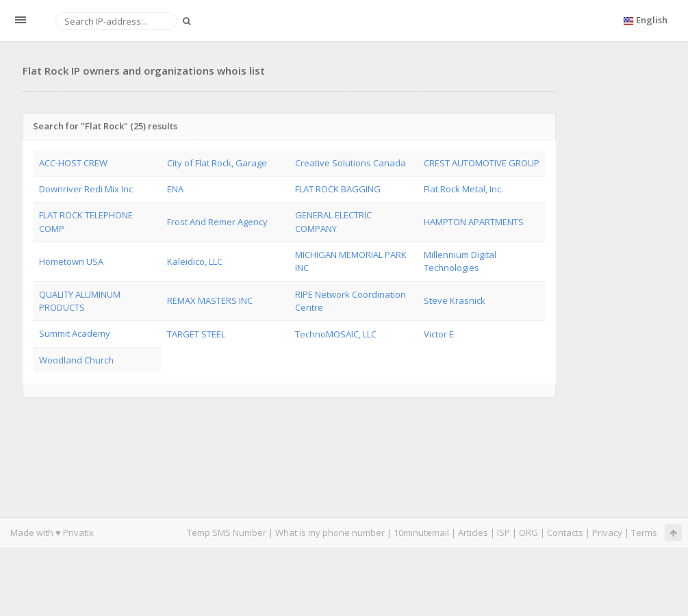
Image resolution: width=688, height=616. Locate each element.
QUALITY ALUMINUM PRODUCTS (80, 301)
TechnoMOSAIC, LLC (336, 334)
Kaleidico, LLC (195, 261)
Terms (644, 532)
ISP (505, 532)
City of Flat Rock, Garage (217, 163)
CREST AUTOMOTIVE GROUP (482, 163)
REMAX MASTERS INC (210, 300)
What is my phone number (330, 532)
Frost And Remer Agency (217, 222)
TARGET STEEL (196, 334)
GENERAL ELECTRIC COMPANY (333, 221)
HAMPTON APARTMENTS (474, 222)
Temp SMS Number (227, 532)
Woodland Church (76, 360)
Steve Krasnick (455, 300)
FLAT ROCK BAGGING (338, 189)
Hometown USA (71, 261)
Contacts (565, 532)
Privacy (607, 532)
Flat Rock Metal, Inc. (463, 189)
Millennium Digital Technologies (460, 261)
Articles (473, 532)
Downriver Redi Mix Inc (86, 189)
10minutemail (421, 532)
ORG (528, 532)
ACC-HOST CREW (73, 163)
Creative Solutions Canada (351, 163)
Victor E (439, 334)
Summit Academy (75, 333)
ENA (175, 189)
